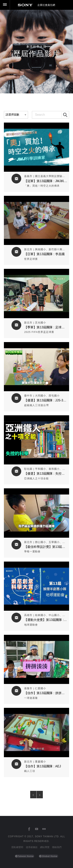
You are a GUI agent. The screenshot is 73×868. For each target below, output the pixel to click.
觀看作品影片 (37, 125)
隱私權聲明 (17, 847)
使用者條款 (32, 847)
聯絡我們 (57, 847)
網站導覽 (45, 847)
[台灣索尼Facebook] (29, 829)
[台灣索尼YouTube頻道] (36, 829)
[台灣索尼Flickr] (44, 829)
